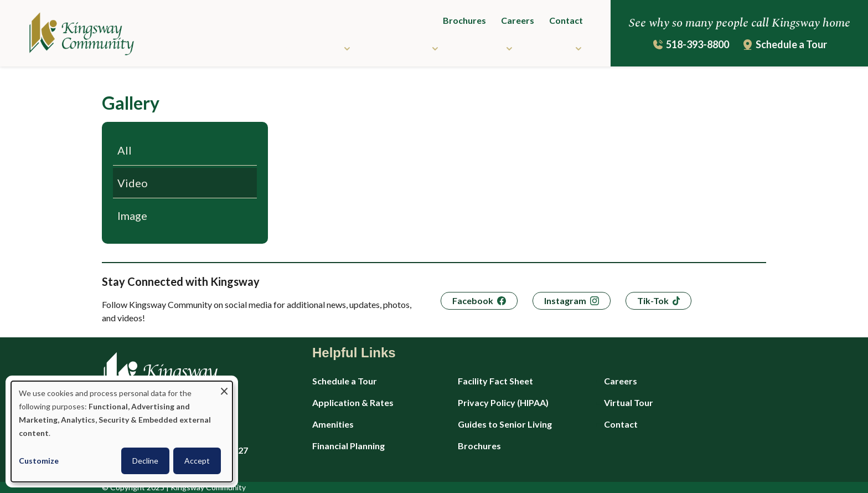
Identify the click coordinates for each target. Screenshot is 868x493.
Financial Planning (348, 446)
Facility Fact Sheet (495, 381)
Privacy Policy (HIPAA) (503, 402)
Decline (145, 461)
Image (132, 215)
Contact (566, 20)
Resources (478, 48)
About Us (550, 48)
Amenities (333, 424)
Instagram (565, 301)
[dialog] (122, 432)
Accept (197, 461)
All (125, 150)
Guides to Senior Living (505, 424)
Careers (518, 20)
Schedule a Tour (791, 44)
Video (133, 183)
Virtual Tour (629, 402)
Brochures (464, 20)
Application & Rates (353, 402)
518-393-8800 (697, 44)
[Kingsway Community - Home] (68, 35)
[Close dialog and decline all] (224, 388)
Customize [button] (39, 461)
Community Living (300, 48)
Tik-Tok (653, 301)
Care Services (397, 48)
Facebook (473, 301)
